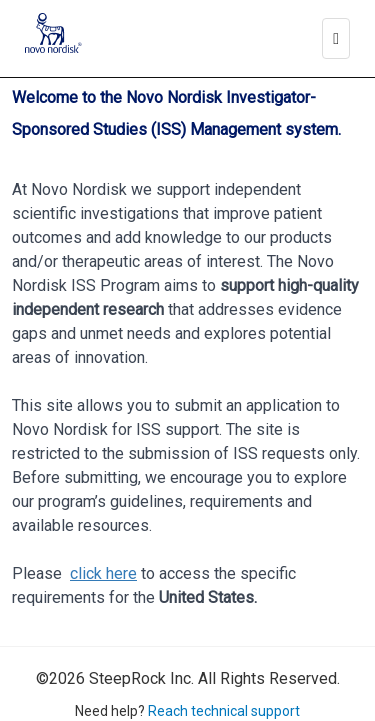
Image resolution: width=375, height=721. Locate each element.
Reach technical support (224, 711)
